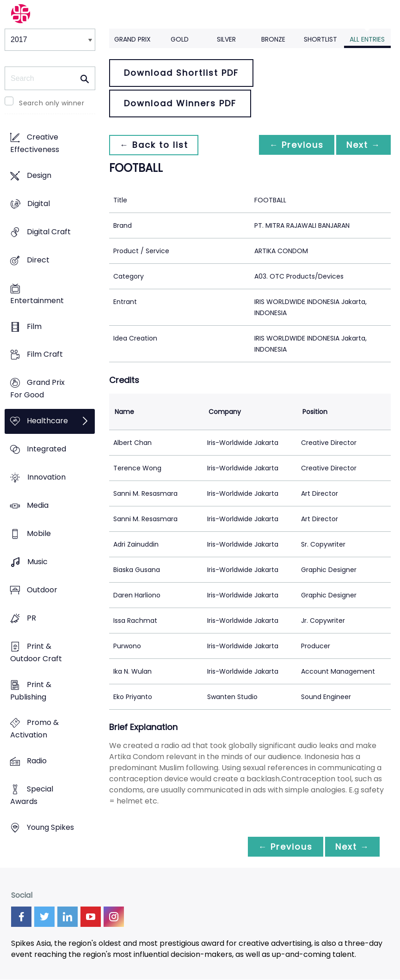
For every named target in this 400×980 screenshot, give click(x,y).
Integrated (46, 449)
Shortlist (320, 39)
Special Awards (32, 796)
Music (37, 562)
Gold (180, 39)
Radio (37, 761)
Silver (226, 39)
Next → (363, 145)
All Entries (367, 39)
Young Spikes (50, 828)
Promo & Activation (34, 729)
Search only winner (52, 103)
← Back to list (154, 145)
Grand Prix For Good (37, 389)
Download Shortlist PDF (181, 73)
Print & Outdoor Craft (36, 652)
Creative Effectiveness (35, 143)
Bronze (273, 39)
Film (34, 326)
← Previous (294, 145)
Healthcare (47, 421)
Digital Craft (49, 232)
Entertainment (37, 301)
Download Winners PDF (180, 103)
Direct (38, 260)
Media (38, 505)
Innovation (46, 478)
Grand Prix (132, 39)
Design (39, 175)
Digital (39, 204)
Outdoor (42, 590)
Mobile (39, 533)
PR (31, 618)
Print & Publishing (31, 691)
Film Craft (45, 355)
